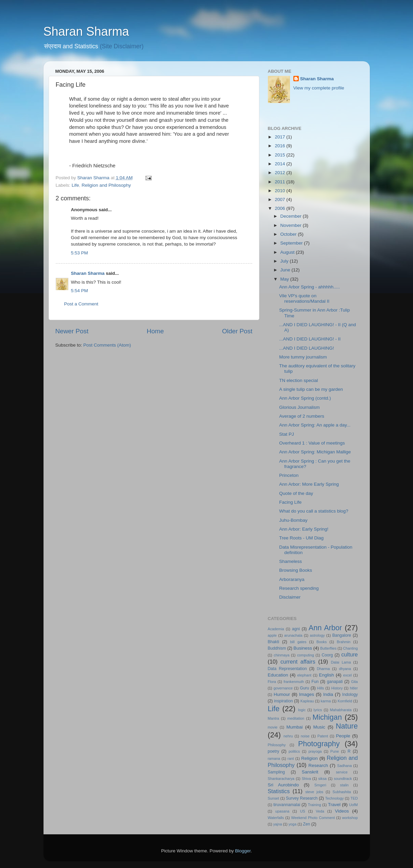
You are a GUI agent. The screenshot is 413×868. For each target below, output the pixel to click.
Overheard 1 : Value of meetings (312, 443)
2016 (280, 146)
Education (278, 675)
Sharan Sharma (86, 31)
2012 (280, 173)
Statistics (279, 791)
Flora (272, 682)
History (337, 688)
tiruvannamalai (287, 805)
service (342, 772)
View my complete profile (319, 88)
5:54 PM (80, 291)
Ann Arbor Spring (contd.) (305, 398)
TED (354, 798)
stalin (344, 785)
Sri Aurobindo (283, 785)
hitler (354, 688)
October (289, 234)
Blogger (243, 851)
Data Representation (287, 669)
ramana (274, 758)
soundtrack (343, 779)
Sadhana (345, 766)
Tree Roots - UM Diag (301, 538)
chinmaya (281, 655)
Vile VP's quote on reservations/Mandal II (304, 298)
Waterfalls (276, 818)
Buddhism (277, 648)
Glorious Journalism (299, 407)
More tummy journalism (303, 357)
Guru (304, 688)
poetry (274, 751)
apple (272, 635)
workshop (350, 818)
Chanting (350, 648)
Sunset (274, 798)
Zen (306, 824)
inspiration (283, 701)
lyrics (318, 710)
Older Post (237, 331)
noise (305, 736)
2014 (280, 164)
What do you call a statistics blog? (314, 511)
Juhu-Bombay (293, 520)
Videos (342, 811)
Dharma (323, 669)
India (328, 694)
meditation (296, 718)
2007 (280, 199)
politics (294, 751)
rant (291, 758)
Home (155, 331)
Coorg (327, 655)
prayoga (315, 751)
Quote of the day (296, 493)
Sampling (277, 772)
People (343, 736)
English (326, 675)
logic (302, 710)
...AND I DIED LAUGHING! (306, 348)
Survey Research (302, 798)
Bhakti (274, 642)
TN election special (298, 380)
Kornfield (345, 701)
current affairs (298, 662)
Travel (334, 805)
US (303, 811)
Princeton (289, 475)
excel (348, 675)
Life (75, 185)
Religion (309, 758)
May (285, 279)
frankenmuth (294, 682)
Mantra (274, 718)
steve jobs (314, 792)
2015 (280, 155)
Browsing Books (296, 570)
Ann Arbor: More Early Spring (309, 484)
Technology (335, 798)
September (292, 243)
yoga (292, 824)
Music (319, 727)
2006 (280, 208)
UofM (354, 805)
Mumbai (294, 727)
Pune (335, 751)
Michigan (327, 717)
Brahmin (344, 642)
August (288, 252)
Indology (350, 695)
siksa (322, 779)
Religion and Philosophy (106, 185)
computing (306, 655)
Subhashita (342, 792)
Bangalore (342, 635)
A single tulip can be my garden (311, 389)
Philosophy (277, 745)
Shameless (290, 561)
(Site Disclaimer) (122, 46)
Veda (320, 811)
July (285, 261)
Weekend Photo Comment (313, 818)
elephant (304, 675)
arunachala (293, 635)
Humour (282, 694)
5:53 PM (80, 253)
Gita (355, 682)
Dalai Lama (341, 662)
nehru (288, 736)
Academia (276, 629)
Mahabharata (341, 710)
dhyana (345, 669)
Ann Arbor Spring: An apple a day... (315, 425)
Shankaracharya (281, 779)
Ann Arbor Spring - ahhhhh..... (309, 287)
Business (303, 648)
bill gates (298, 642)
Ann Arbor (325, 628)
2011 (280, 182)
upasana (282, 811)
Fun (315, 682)
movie (273, 727)
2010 (280, 191)
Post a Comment (81, 304)
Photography (319, 744)
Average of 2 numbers (302, 416)
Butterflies (328, 648)
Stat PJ (287, 434)
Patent (323, 736)
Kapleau (307, 701)
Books (322, 642)
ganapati (335, 682)
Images (307, 694)
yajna (278, 824)
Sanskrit (310, 772)
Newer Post (72, 331)
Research (318, 765)
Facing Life (290, 502)
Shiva (306, 779)
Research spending (299, 588)
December (292, 216)
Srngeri (320, 785)
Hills (321, 688)
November (292, 225)
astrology (317, 635)
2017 (280, 137)
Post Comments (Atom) (107, 345)
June (286, 270)
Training (315, 805)
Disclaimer (290, 597)
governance (283, 688)
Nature (347, 726)
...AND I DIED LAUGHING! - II (310, 339)
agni (296, 629)
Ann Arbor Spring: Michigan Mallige (315, 452)
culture (350, 654)
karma (326, 701)
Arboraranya (292, 579)
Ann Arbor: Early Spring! (304, 529)
